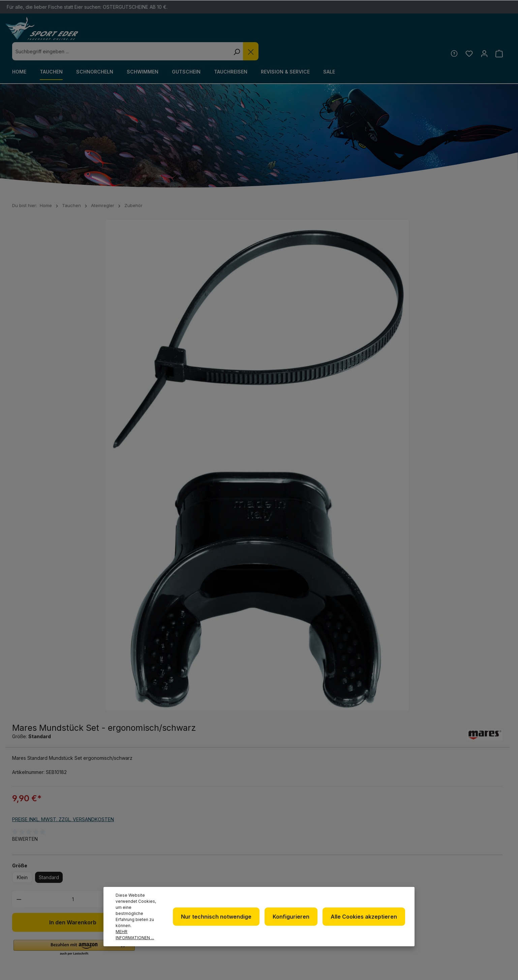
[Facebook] (452, 870)
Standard (303, 356)
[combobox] (245, 33)
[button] (328, 427)
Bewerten (279, 318)
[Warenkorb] (499, 35)
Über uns (283, 878)
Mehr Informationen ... (139, 935)
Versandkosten (344, 971)
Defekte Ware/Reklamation (381, 872)
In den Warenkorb (327, 401)
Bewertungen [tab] (84, 572)
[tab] (28, 572)
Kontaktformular (74, 898)
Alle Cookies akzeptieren (365, 920)
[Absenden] (499, 788)
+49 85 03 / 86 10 (161, 885)
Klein (276, 356)
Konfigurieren (295, 920)
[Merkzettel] (467, 35)
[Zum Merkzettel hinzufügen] (402, 401)
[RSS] (452, 888)
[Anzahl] (326, 378)
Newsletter (287, 868)
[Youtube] (487, 870)
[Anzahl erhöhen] (380, 378)
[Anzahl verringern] (273, 378)
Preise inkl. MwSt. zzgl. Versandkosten (317, 298)
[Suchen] (360, 33)
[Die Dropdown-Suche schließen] (374, 33)
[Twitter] (469, 870)
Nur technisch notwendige (222, 920)
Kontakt (369, 888)
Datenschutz (289, 889)
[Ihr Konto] (483, 35)
